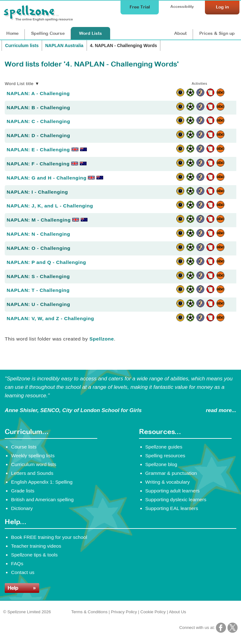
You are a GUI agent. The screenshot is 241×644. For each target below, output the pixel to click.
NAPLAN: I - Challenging (37, 192)
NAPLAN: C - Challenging (38, 121)
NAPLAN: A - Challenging (38, 93)
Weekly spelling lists (33, 456)
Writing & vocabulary (168, 482)
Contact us (23, 572)
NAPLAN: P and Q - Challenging (46, 262)
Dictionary (22, 508)
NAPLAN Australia (64, 46)
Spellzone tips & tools (34, 555)
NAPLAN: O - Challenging (38, 248)
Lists (91, 33)
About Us (177, 612)
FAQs (17, 563)
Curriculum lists (22, 46)
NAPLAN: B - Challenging (38, 107)
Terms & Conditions (89, 612)
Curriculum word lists (34, 464)
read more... (221, 410)
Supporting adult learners (172, 491)
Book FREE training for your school (49, 537)
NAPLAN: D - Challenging (38, 135)
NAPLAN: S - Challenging (38, 276)
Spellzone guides (164, 447)
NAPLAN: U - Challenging (38, 304)
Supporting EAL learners (172, 508)
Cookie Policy (153, 612)
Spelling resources (165, 456)
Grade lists (23, 491)
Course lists (24, 447)
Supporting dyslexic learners (176, 499)
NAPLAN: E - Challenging (47, 150)
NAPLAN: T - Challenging (38, 290)
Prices (217, 33)
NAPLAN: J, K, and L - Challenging (50, 206)
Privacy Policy (124, 612)
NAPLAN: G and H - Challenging (55, 178)
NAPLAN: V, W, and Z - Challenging (50, 318)
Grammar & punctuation (171, 473)
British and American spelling (42, 499)
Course (48, 33)
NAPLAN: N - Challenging (38, 234)
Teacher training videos (36, 546)
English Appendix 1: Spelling (42, 482)
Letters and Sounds (32, 473)
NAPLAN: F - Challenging (46, 164)
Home (12, 33)
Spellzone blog (161, 464)
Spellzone (102, 339)
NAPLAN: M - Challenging (47, 220)
